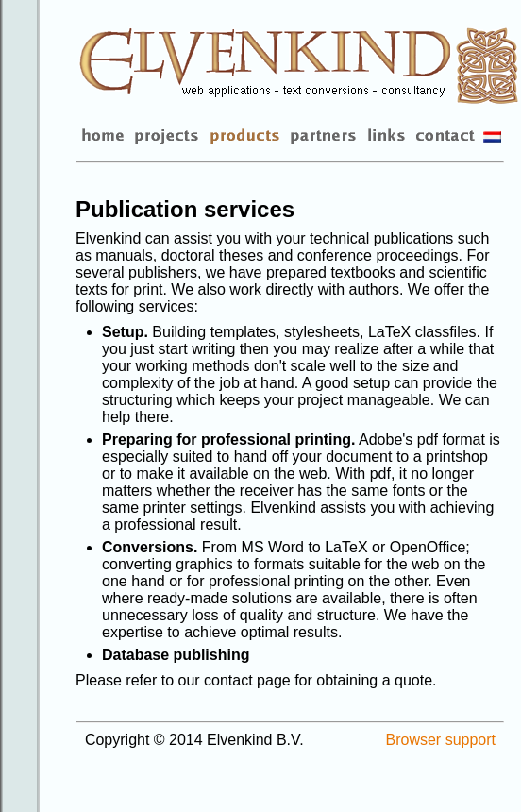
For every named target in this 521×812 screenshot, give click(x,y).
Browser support (441, 740)
